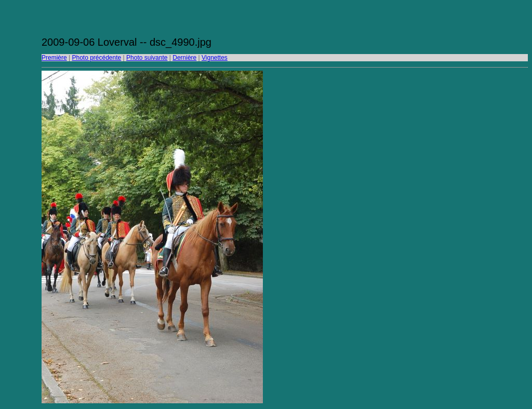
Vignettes (215, 58)
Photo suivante (147, 58)
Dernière (184, 58)
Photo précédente (96, 58)
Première (54, 58)
